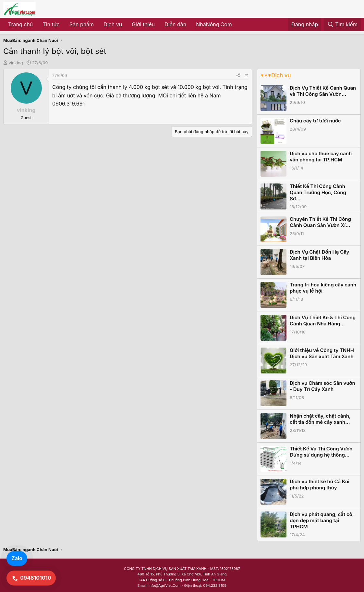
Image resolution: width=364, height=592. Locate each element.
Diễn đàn (175, 24)
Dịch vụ (113, 24)
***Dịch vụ (276, 75)
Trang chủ (20, 24)
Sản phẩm (82, 24)
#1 (247, 76)
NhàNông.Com (214, 24)
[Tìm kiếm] (342, 25)
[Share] (238, 76)
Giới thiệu (143, 24)
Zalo (17, 558)
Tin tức (51, 24)
